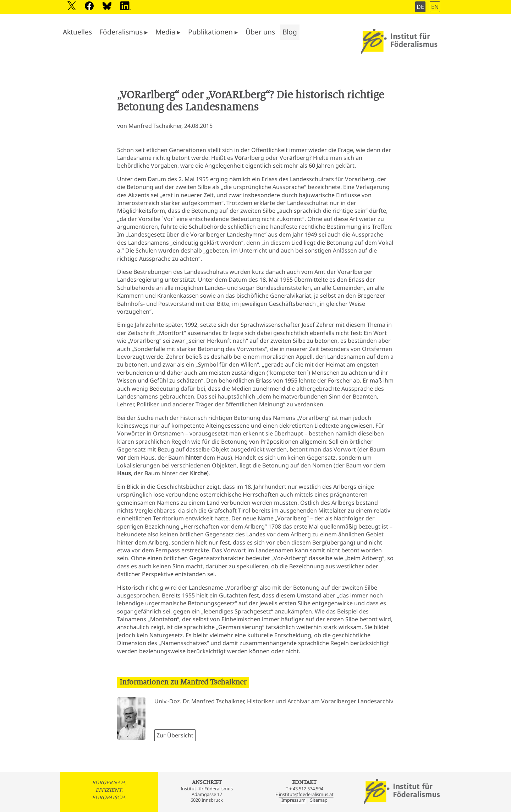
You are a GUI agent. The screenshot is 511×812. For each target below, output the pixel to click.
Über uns (260, 32)
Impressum (293, 800)
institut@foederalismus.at (306, 794)
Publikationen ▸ (213, 32)
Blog (290, 32)
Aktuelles (77, 32)
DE (420, 7)
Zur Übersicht (175, 735)
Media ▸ (168, 32)
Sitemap (319, 800)
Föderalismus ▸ (124, 32)
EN (435, 7)
